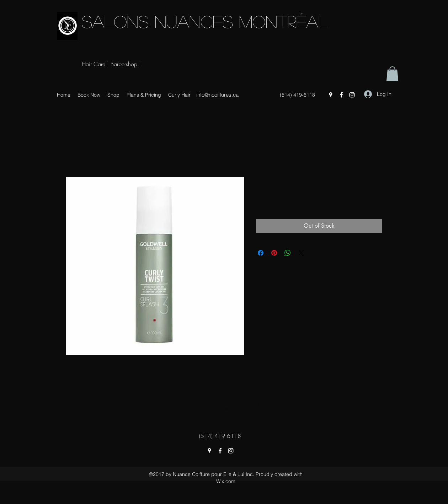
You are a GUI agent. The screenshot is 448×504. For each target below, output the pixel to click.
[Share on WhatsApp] (288, 253)
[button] (392, 74)
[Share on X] (301, 253)
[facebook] (341, 95)
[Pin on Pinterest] (274, 253)
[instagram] (352, 95)
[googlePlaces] (331, 95)
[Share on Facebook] (261, 253)
